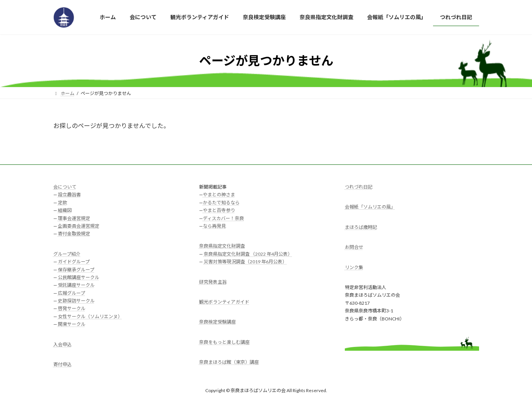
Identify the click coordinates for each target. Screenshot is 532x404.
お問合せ (354, 247)
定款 (63, 203)
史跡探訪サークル (76, 301)
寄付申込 (63, 365)
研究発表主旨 (213, 282)
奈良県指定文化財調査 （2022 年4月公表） (248, 254)
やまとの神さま (219, 195)
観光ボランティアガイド (224, 302)
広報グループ (72, 293)
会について (65, 187)
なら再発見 (214, 226)
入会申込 (63, 344)
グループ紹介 (67, 254)
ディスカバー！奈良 (223, 218)
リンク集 (354, 267)
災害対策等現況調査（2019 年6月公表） (245, 262)
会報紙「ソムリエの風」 (370, 207)
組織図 (65, 211)
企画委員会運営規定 (79, 226)
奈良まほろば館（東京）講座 (229, 362)
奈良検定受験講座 (217, 322)
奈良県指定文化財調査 (222, 246)
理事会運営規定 (74, 218)
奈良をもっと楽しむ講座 (224, 342)
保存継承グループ (76, 270)
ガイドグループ (74, 262)
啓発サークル (72, 309)
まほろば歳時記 (361, 227)
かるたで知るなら (221, 203)
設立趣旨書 (69, 195)
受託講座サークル (76, 285)
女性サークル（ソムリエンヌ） (90, 316)
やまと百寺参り (219, 211)
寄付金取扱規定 (74, 234)
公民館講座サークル (79, 277)
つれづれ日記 (359, 187)
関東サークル (72, 324)
